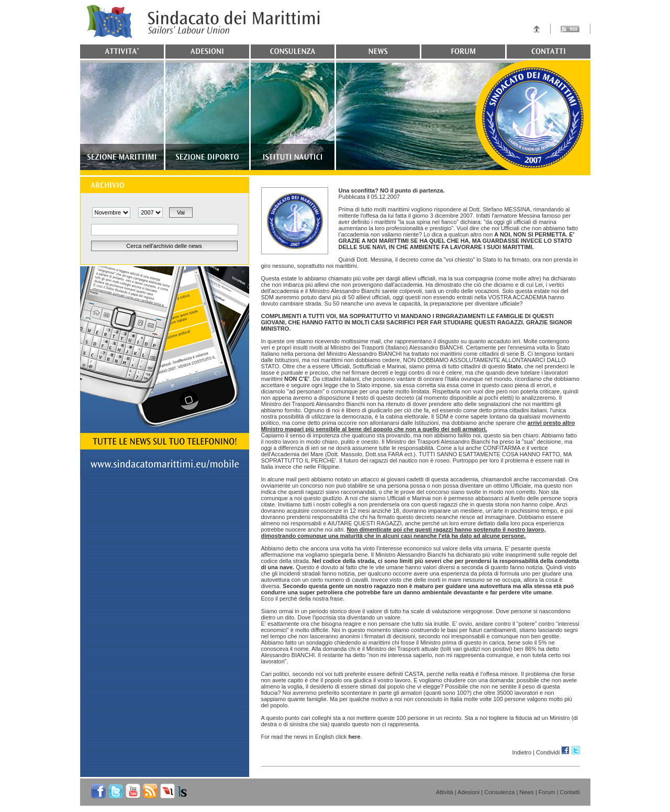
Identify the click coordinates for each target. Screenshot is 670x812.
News (527, 792)
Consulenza (499, 792)
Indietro (522, 752)
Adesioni (468, 792)
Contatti (570, 792)
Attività (445, 792)
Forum (547, 792)
